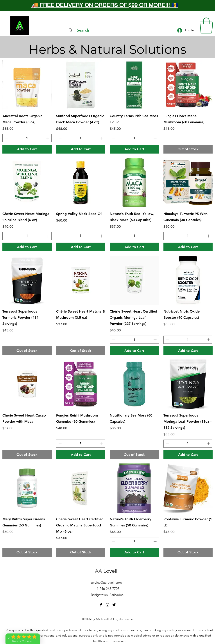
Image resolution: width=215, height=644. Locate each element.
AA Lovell (106, 571)
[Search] (78, 30)
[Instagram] (107, 605)
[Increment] (48, 138)
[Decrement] (6, 138)
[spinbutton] (27, 138)
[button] (206, 26)
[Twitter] (114, 605)
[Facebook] (101, 605)
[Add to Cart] (27, 149)
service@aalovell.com (106, 582)
